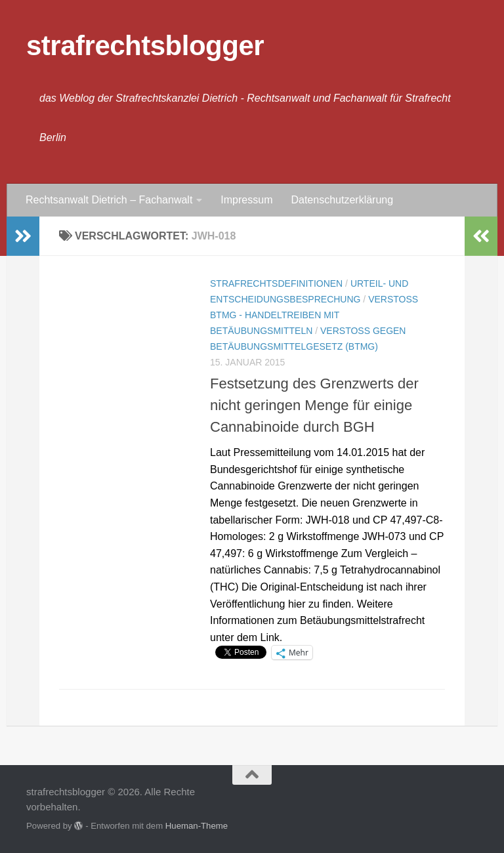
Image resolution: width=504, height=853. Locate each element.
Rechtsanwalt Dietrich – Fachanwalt (109, 200)
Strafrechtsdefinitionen (276, 283)
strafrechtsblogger (145, 46)
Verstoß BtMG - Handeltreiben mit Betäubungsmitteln (314, 315)
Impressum (246, 200)
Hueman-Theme (197, 826)
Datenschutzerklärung (342, 200)
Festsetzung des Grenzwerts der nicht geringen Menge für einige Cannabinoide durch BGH (314, 405)
